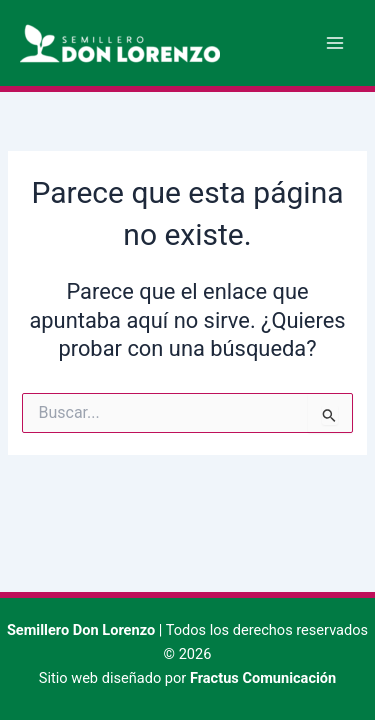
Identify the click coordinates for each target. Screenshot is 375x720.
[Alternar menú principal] (335, 43)
